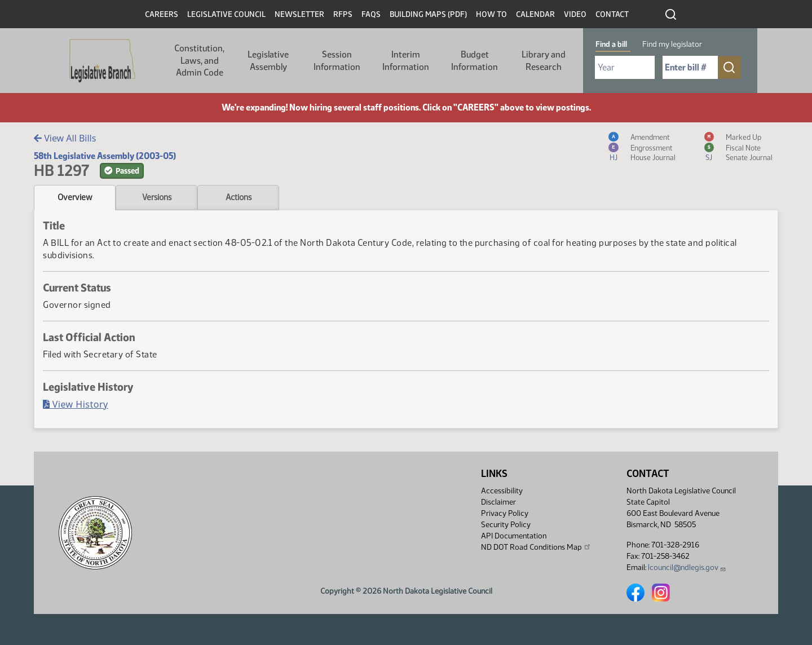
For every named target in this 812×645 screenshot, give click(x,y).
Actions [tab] (239, 197)
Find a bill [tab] (611, 44)
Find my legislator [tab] (672, 44)
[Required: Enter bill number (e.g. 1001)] (690, 67)
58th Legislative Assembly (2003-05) (105, 156)
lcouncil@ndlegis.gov (687, 567)
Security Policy (506, 525)
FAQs (371, 14)
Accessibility (502, 491)
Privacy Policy (505, 513)
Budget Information (475, 61)
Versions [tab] (157, 197)
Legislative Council (226, 14)
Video (575, 14)
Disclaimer (498, 502)
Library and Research (544, 61)
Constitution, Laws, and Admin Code (199, 60)
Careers (162, 14)
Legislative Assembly (268, 61)
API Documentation (514, 536)
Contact (612, 14)
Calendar (535, 14)
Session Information (337, 61)
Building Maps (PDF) (428, 14)
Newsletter (299, 14)
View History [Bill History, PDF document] (76, 404)
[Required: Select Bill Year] (625, 67)
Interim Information (406, 61)
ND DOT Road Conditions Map (536, 547)
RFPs (343, 14)
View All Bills (65, 138)
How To (491, 14)
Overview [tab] (75, 197)
